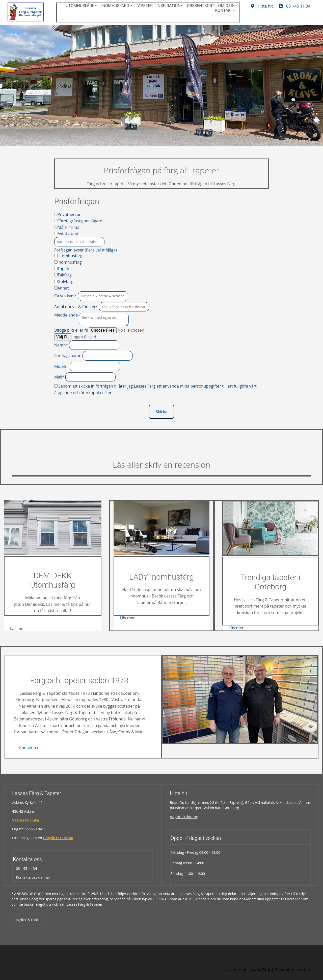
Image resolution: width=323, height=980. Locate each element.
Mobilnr (62, 366)
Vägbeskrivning (26, 820)
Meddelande (66, 315)
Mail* (59, 377)
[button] (295, 6)
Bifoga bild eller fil (71, 330)
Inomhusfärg (115, 6)
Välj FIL (63, 337)
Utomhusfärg (80, 6)
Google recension (58, 838)
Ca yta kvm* (66, 296)
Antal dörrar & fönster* (76, 307)
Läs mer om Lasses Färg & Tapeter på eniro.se (268, 970)
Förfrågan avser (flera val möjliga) (86, 250)
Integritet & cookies (27, 920)
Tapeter (144, 6)
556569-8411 (35, 829)
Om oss (226, 6)
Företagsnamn (68, 356)
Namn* (61, 345)
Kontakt (224, 10)
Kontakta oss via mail (32, 877)
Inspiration (168, 6)
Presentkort (201, 6)
